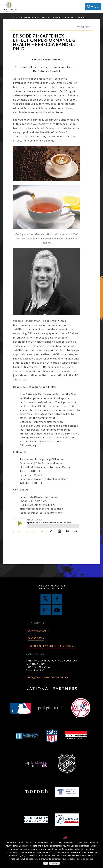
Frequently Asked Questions (50, 646)
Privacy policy (55, 863)
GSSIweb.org (28, 445)
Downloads (37, 630)
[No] (99, 853)
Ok (46, 863)
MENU (93, 7)
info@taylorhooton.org (43, 497)
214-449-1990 (35, 670)
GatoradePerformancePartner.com (42, 422)
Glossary (35, 638)
